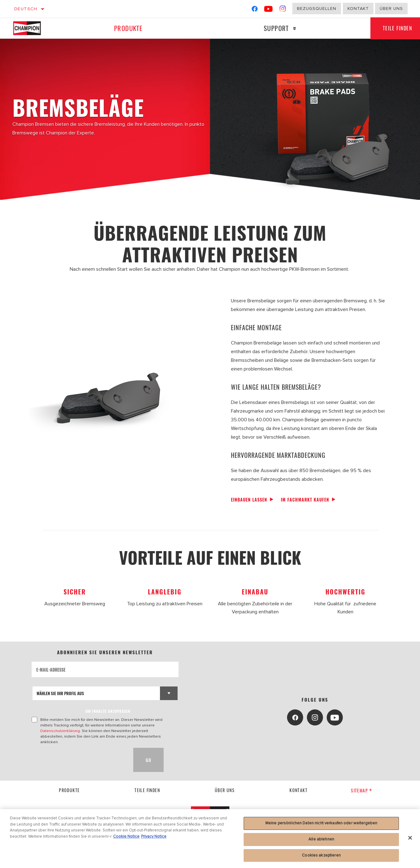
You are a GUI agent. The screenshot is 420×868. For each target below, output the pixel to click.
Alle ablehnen (321, 842)
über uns (225, 790)
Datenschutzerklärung (60, 731)
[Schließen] (410, 840)
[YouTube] (269, 10)
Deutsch (26, 9)
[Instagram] (283, 10)
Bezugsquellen (317, 9)
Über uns (391, 9)
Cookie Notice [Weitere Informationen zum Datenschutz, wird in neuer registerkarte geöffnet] (126, 839)
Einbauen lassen (249, 500)
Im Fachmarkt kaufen (305, 500)
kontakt (298, 790)
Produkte (128, 28)
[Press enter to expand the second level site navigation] (295, 28)
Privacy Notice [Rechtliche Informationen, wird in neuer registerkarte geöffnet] (154, 839)
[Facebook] (255, 10)
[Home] (33, 28)
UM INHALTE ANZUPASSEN (108, 711)
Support (276, 28)
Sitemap (362, 790)
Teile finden (147, 790)
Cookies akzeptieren (321, 858)
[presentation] (79, 760)
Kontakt (358, 9)
